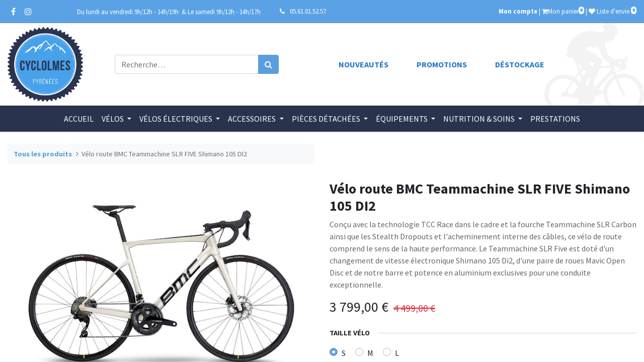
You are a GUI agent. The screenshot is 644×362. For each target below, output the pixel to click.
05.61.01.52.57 (308, 11)
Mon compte (518, 11)
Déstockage (520, 64)
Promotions (442, 64)
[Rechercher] (268, 64)
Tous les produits (43, 154)
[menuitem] (79, 119)
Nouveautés (364, 64)
